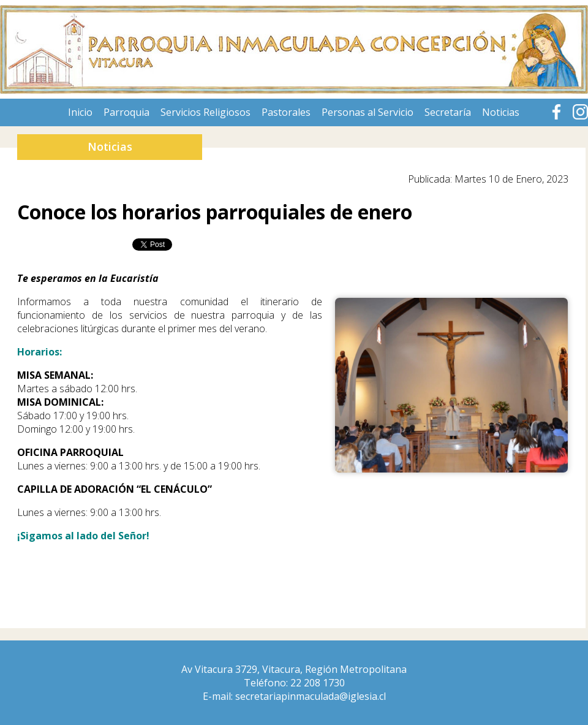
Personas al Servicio (367, 112)
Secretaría (448, 112)
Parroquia (126, 112)
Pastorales (286, 112)
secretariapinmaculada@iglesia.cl (311, 696)
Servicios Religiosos (205, 112)
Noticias (501, 112)
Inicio (80, 112)
